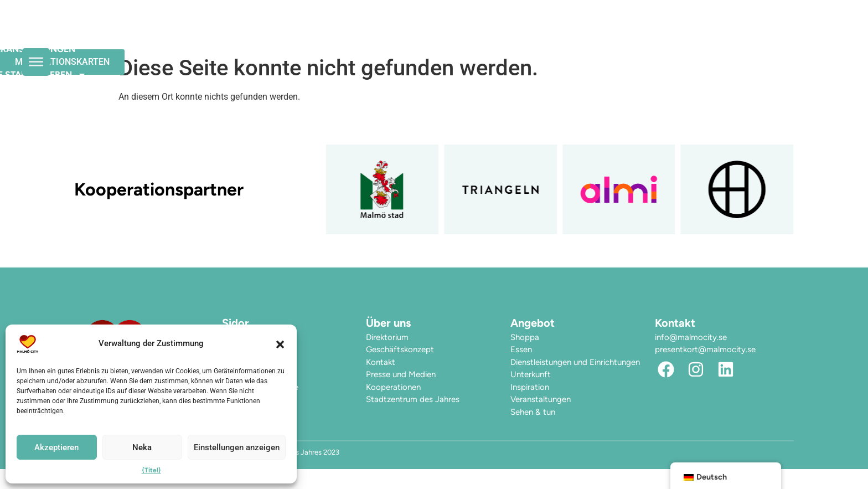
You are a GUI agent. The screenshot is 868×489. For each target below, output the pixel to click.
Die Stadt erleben (481, 35)
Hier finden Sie (587, 35)
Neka (142, 447)
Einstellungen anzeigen (237, 447)
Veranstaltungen (367, 35)
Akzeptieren (56, 447)
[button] (280, 344)
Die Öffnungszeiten (254, 35)
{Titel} (151, 470)
